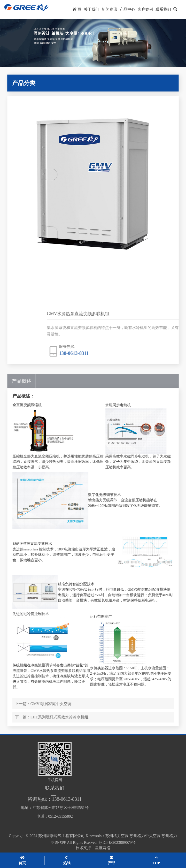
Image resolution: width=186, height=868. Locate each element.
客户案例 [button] (145, 9)
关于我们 (92, 9)
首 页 (77, 9)
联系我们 (163, 9)
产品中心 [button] (127, 9)
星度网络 (103, 850)
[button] (175, 9)
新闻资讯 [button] (109, 9)
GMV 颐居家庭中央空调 (58, 704)
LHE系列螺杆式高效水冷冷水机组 (66, 717)
